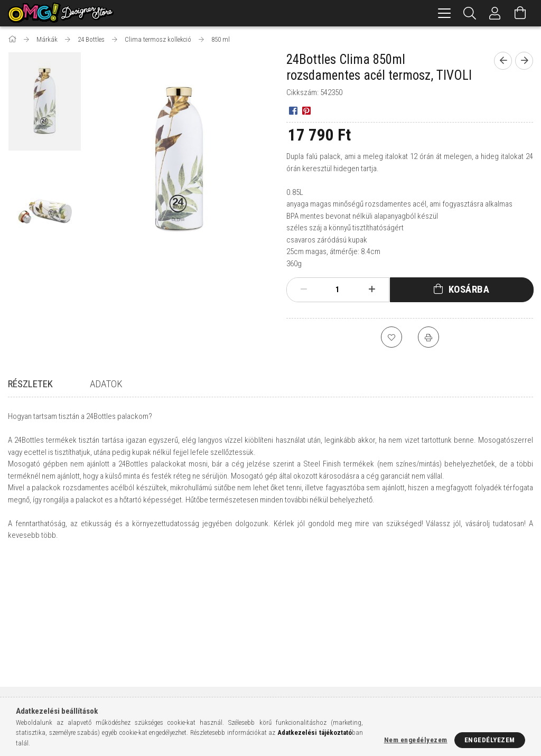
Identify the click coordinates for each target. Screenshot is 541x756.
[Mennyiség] (338, 290)
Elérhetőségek (300, 694)
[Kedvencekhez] (391, 337)
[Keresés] (470, 13)
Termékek (24, 648)
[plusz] (371, 290)
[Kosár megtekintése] (520, 13)
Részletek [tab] (30, 384)
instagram (437, 682)
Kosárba (469, 289)
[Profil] (495, 13)
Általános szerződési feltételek (328, 632)
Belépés (155, 632)
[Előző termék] (503, 61)
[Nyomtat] (428, 337)
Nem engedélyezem (416, 740)
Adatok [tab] (106, 384)
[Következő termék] (524, 61)
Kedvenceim (161, 694)
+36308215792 (439, 648)
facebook (417, 682)
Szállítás (290, 679)
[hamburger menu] (444, 13)
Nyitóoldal (26, 632)
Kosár (151, 679)
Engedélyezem (490, 740)
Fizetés (287, 663)
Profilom (157, 663)
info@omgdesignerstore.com (467, 663)
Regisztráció (163, 648)
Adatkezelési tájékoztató (317, 648)
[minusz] (304, 290)
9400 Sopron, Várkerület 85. (463, 632)
